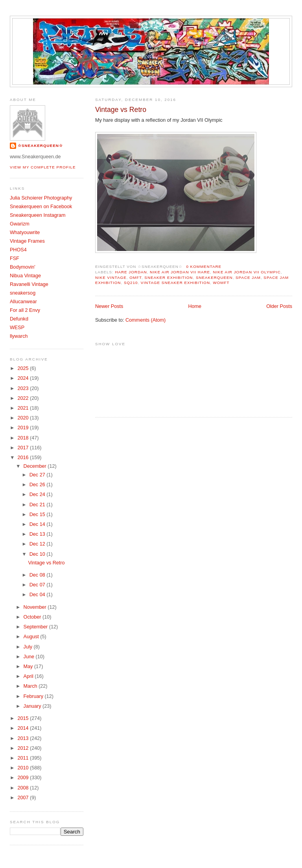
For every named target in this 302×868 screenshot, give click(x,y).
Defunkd (19, 319)
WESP (17, 328)
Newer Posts (109, 306)
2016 (24, 458)
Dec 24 (38, 494)
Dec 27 (38, 475)
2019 (24, 428)
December (36, 466)
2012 (24, 748)
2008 (24, 788)
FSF (15, 258)
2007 (24, 798)
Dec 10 (38, 554)
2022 (24, 398)
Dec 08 (38, 575)
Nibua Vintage (25, 276)
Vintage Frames (27, 241)
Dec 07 (38, 585)
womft (221, 283)
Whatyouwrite (25, 233)
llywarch (19, 336)
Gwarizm (20, 224)
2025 (24, 368)
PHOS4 (18, 250)
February (34, 696)
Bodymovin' (23, 267)
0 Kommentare (204, 266)
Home (195, 306)
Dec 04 (38, 595)
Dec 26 (38, 485)
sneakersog (23, 293)
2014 (24, 728)
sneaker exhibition (168, 277)
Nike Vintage (111, 277)
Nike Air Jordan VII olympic (247, 272)
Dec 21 (38, 505)
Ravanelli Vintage (29, 284)
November (36, 607)
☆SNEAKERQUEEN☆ (40, 146)
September (36, 627)
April (29, 676)
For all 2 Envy (25, 310)
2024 (24, 378)
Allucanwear (23, 302)
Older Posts (279, 306)
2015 (24, 718)
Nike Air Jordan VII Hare (180, 272)
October (33, 617)
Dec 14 (38, 524)
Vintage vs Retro (121, 110)
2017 (24, 448)
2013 (24, 738)
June (30, 657)
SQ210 (131, 283)
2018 (24, 438)
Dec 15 (38, 515)
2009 (24, 778)
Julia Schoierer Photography (41, 198)
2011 (24, 758)
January (33, 706)
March (31, 686)
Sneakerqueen (214, 277)
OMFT (135, 277)
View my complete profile (43, 167)
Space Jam (248, 277)
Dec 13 (38, 534)
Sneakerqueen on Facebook (41, 207)
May (29, 667)
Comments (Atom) (145, 320)
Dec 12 (38, 544)
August (32, 637)
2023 (24, 388)
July (29, 647)
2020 (24, 418)
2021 (24, 408)
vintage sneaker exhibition (175, 283)
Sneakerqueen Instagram (38, 215)
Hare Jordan (131, 272)
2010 (24, 768)
